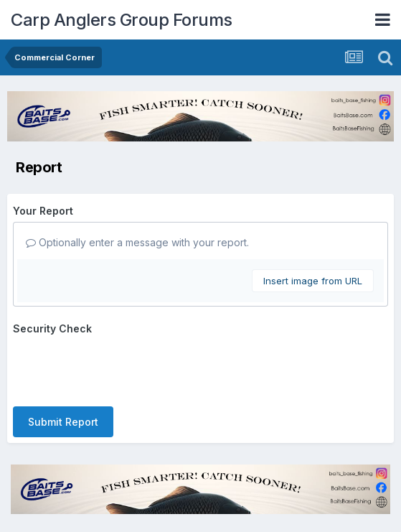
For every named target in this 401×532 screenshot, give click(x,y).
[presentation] (122, 368)
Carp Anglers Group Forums (122, 20)
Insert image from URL (313, 281)
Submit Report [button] (63, 422)
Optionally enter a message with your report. (137, 242)
